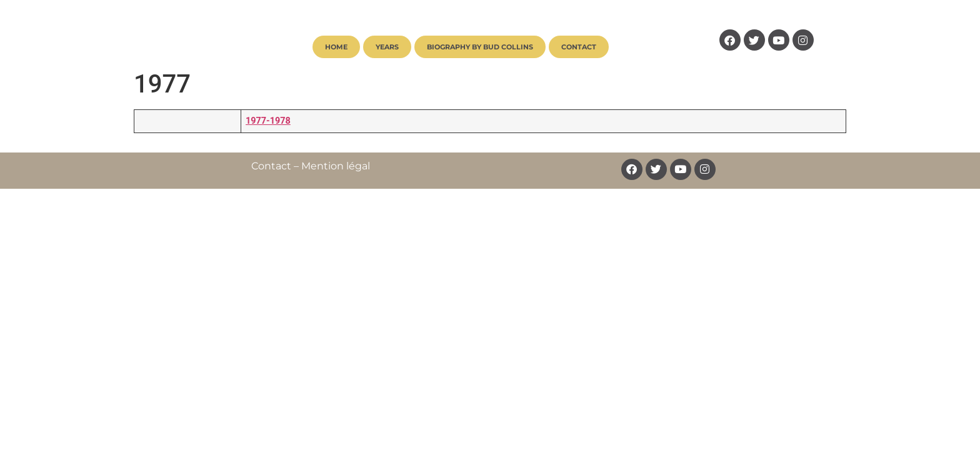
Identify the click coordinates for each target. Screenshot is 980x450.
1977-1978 (268, 121)
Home (336, 47)
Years (387, 47)
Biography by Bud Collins (480, 47)
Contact (579, 47)
